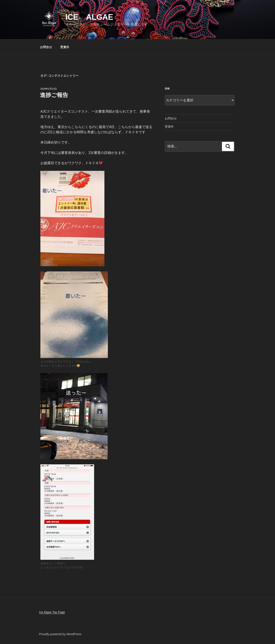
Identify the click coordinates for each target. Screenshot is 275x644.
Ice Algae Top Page (52, 612)
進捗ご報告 (54, 95)
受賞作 (65, 47)
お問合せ (46, 47)
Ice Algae (89, 17)
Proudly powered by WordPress (60, 634)
